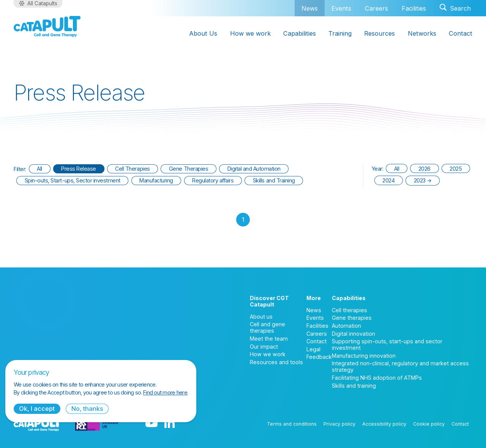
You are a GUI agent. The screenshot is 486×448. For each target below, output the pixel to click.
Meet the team (269, 339)
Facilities (414, 8)
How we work (268, 354)
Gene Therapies (189, 169)
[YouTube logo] (151, 424)
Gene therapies (352, 318)
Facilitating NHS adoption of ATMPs (377, 378)
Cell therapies (350, 310)
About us (261, 317)
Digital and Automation (254, 169)
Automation (346, 326)
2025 (456, 169)
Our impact (264, 347)
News (310, 8)
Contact (316, 341)
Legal (313, 349)
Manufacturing (156, 180)
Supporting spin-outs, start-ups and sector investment (387, 344)
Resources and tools (276, 362)
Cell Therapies (132, 169)
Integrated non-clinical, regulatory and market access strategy (400, 366)
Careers (376, 8)
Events (341, 8)
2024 (388, 180)
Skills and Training (274, 180)
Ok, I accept (37, 409)
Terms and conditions (292, 424)
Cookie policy (429, 424)
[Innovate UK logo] (97, 424)
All (39, 169)
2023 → (423, 180)
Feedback (319, 357)
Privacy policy (339, 424)
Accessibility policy (384, 424)
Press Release (79, 169)
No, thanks (87, 409)
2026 (424, 169)
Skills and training (354, 386)
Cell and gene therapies (267, 327)
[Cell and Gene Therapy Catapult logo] (47, 27)
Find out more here (165, 392)
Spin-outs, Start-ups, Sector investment (73, 180)
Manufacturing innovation (364, 356)
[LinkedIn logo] (170, 424)
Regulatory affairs (213, 180)
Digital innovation (353, 334)
